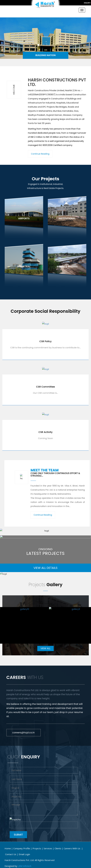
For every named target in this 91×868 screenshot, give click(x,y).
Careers (72, 848)
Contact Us (11, 854)
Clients (58, 848)
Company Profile (22, 848)
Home (8, 848)
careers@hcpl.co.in (24, 733)
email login (24, 854)
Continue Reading (40, 154)
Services (48, 848)
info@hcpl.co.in (79, 3)
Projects (37, 848)
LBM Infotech (25, 865)
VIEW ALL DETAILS (45, 568)
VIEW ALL (45, 648)
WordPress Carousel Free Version (35, 641)
